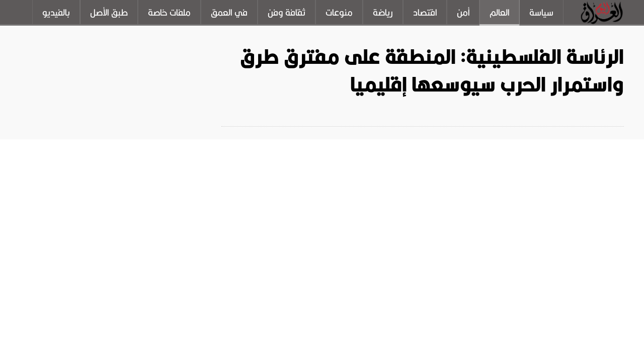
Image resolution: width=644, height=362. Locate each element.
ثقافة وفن (287, 13)
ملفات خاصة (169, 13)
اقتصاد (425, 13)
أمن (463, 13)
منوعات (339, 13)
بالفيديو (56, 13)
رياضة (383, 13)
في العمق (229, 13)
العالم (499, 13)
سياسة (541, 13)
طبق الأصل (109, 13)
